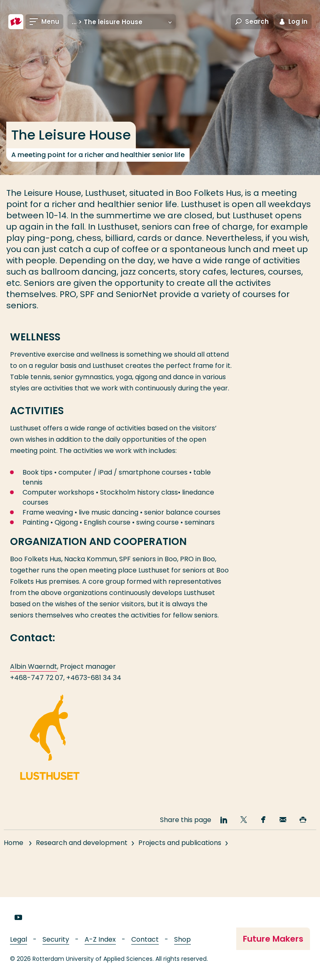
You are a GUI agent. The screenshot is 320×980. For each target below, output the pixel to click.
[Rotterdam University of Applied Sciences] (16, 22)
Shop (182, 939)
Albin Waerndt (34, 666)
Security (56, 939)
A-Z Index (100, 939)
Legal (19, 939)
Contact (145, 939)
